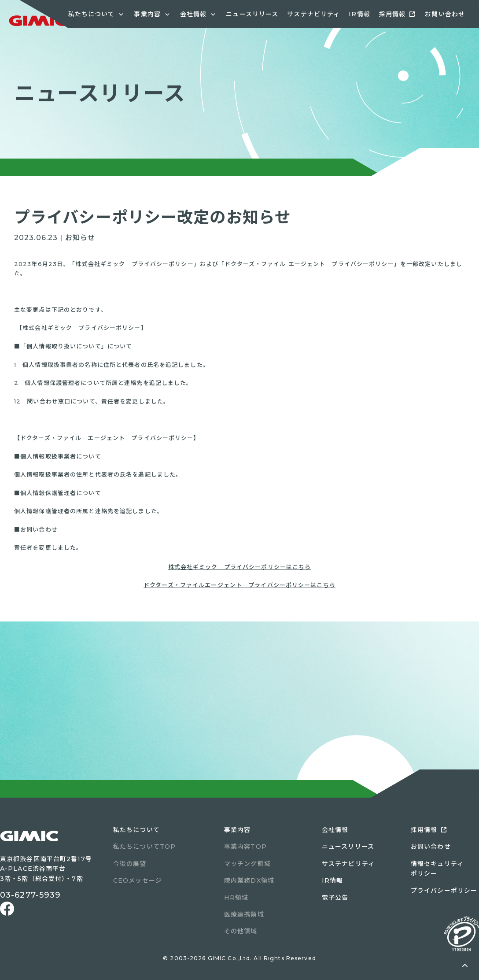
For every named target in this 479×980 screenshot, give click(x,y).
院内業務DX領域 (249, 880)
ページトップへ (465, 966)
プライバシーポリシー (444, 891)
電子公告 (335, 898)
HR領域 (236, 898)
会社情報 (335, 830)
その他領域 (241, 931)
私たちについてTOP (144, 847)
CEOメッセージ (138, 880)
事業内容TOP (245, 847)
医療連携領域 (244, 914)
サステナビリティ (313, 14)
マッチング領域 (247, 864)
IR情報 (359, 14)
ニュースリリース (252, 14)
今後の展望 (130, 864)
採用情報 (392, 14)
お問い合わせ (445, 14)
